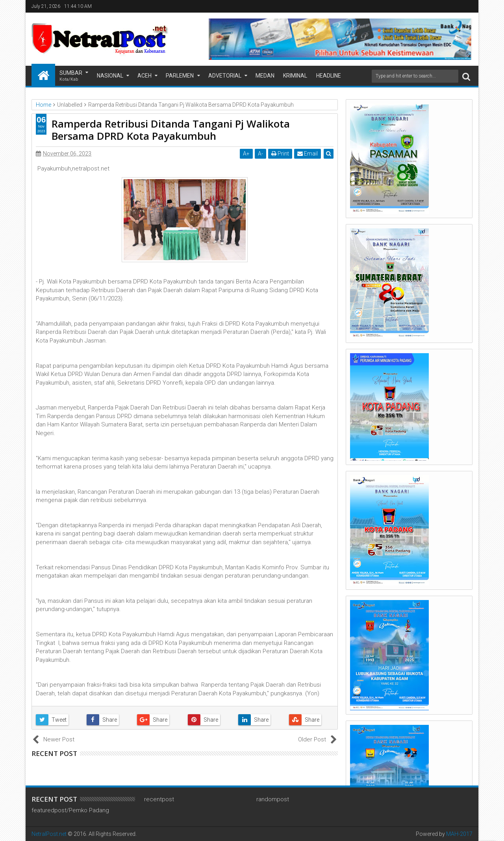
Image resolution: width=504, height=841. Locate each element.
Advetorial (225, 76)
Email (308, 154)
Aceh (145, 76)
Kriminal (295, 76)
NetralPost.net (49, 834)
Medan (265, 76)
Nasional (110, 76)
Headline (329, 76)
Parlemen (180, 76)
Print (280, 154)
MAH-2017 (459, 834)
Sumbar (71, 76)
